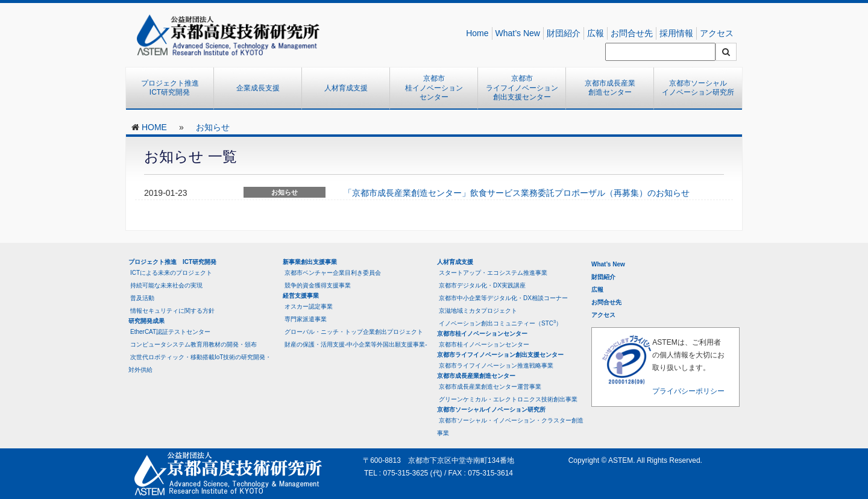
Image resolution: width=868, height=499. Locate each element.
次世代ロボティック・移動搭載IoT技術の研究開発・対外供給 (200, 363)
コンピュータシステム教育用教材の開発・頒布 (193, 344)
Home (477, 33)
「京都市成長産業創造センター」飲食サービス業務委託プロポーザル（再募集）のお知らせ (517, 193)
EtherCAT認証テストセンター (170, 332)
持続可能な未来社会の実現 (166, 285)
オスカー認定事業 (309, 306)
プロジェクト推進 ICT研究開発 (174, 88)
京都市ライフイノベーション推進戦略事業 (496, 366)
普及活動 (142, 298)
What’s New (518, 33)
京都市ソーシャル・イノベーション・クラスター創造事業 (510, 427)
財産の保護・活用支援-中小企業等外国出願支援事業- (356, 344)
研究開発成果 (146, 321)
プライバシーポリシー (688, 391)
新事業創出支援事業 (310, 262)
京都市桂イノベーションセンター (434, 88)
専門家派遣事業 (306, 319)
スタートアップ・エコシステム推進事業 (493, 273)
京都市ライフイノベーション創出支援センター (522, 88)
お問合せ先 (632, 33)
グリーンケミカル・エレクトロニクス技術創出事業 (508, 399)
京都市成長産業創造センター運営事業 (490, 387)
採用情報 (676, 33)
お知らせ (213, 127)
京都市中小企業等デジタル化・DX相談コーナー (503, 298)
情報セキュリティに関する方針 (172, 311)
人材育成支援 (346, 88)
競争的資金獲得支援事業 (318, 285)
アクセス (717, 33)
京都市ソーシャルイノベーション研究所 (698, 88)
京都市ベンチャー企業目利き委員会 (333, 273)
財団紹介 (564, 33)
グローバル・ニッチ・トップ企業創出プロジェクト (354, 332)
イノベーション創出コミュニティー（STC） (500, 323)
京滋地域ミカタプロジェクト (478, 311)
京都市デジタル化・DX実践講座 (482, 285)
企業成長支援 (258, 88)
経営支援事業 (301, 296)
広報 (596, 33)
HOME (154, 127)
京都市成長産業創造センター (610, 88)
